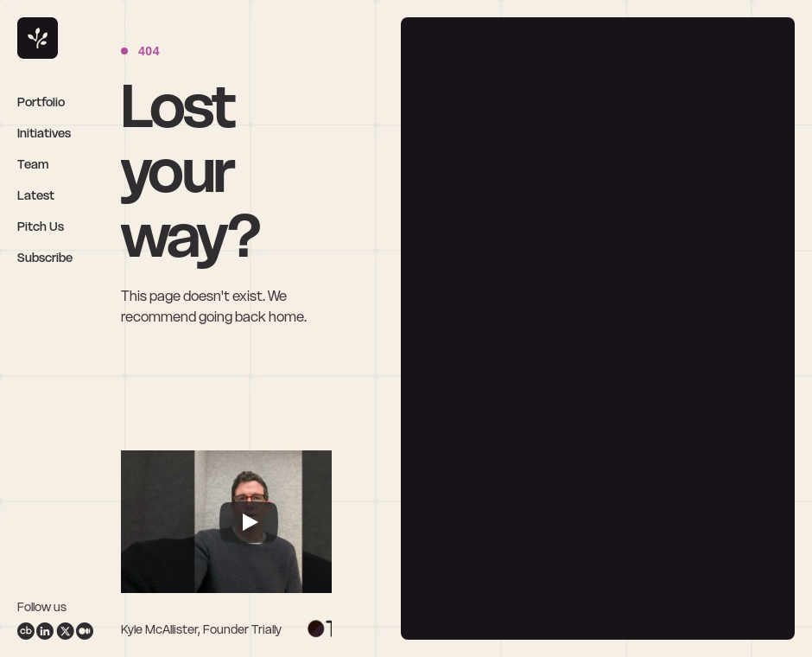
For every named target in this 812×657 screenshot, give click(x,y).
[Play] (249, 522)
